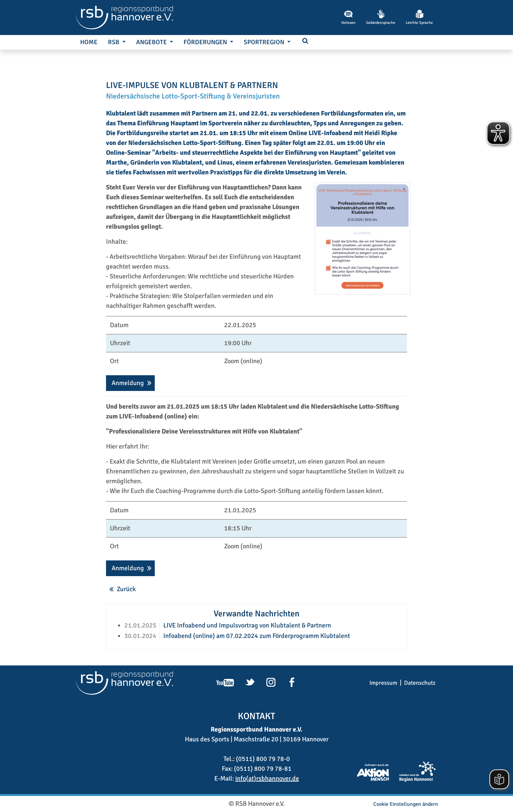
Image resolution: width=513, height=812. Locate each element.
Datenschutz (420, 683)
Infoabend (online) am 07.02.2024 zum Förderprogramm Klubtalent (256, 636)
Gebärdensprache (381, 17)
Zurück (126, 589)
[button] (305, 41)
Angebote (152, 42)
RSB (114, 42)
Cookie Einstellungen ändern (406, 804)
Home (89, 42)
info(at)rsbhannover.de (267, 778)
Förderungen (206, 42)
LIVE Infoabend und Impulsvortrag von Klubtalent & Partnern (247, 625)
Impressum (383, 683)
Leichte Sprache (419, 17)
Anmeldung (128, 383)
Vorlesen (348, 17)
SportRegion (265, 42)
